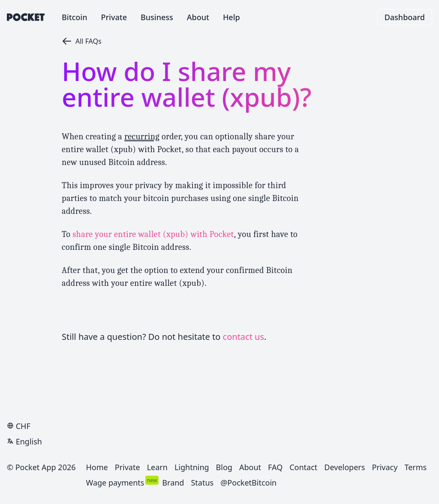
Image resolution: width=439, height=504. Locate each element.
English (24, 441)
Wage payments (115, 483)
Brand (173, 483)
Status (202, 483)
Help (232, 17)
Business (157, 17)
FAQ (275, 467)
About (198, 17)
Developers (344, 467)
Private (114, 17)
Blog (224, 467)
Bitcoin (75, 17)
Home (97, 467)
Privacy (385, 467)
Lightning (192, 467)
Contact (303, 467)
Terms (415, 467)
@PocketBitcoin (248, 483)
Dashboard (405, 17)
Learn (157, 467)
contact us (244, 337)
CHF (19, 426)
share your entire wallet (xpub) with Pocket (153, 234)
